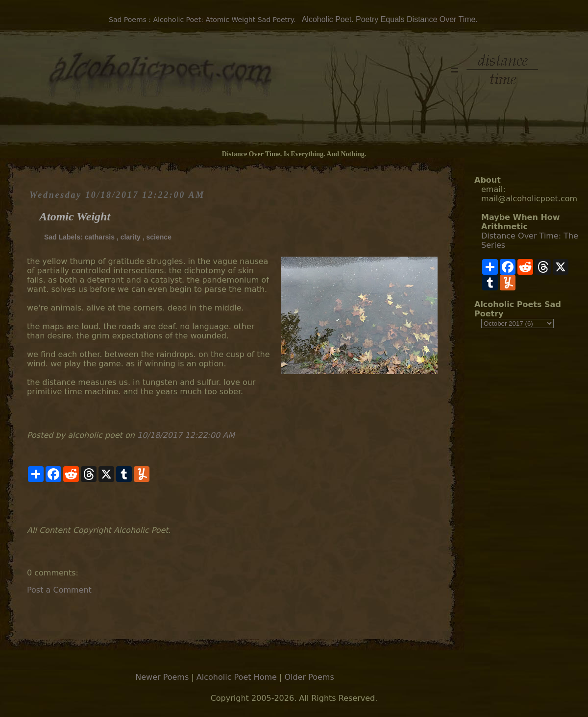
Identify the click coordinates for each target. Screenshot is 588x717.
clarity (131, 237)
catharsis (99, 237)
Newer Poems (162, 677)
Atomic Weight (75, 216)
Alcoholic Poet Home (237, 677)
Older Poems (309, 677)
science (159, 237)
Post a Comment (59, 590)
